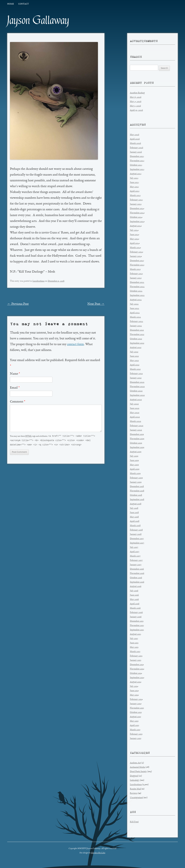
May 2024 (135, 239)
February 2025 (136, 200)
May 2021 (134, 361)
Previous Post (18, 304)
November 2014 (137, 669)
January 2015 (136, 660)
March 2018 (135, 526)
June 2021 (134, 356)
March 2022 (135, 317)
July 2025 (134, 178)
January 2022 (136, 326)
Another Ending (137, 93)
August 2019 (136, 452)
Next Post (96, 304)
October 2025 (136, 165)
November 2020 (137, 387)
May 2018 (134, 517)
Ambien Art (135, 763)
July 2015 (134, 639)
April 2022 (135, 313)
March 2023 (135, 269)
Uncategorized (136, 798)
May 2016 (134, 600)
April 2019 (135, 469)
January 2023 (136, 278)
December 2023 (137, 261)
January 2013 (136, 739)
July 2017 (134, 547)
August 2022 (136, 300)
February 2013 (136, 734)
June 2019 (134, 461)
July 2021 (134, 352)
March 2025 (135, 196)
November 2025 (137, 161)
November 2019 (137, 439)
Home (10, 4)
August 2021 (136, 348)
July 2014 (134, 686)
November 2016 (137, 573)
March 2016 (135, 608)
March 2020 (135, 421)
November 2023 (137, 265)
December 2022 (137, 282)
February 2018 (136, 530)
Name (15, 374)
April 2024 (135, 243)
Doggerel (134, 776)
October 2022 (136, 291)
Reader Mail (135, 789)
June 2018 (134, 513)
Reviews (134, 793)
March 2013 (135, 730)
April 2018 (135, 521)
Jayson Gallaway (38, 20)
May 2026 (135, 135)
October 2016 (136, 578)
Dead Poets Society (138, 772)
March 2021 (135, 369)
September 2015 (137, 630)
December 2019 (137, 434)
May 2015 (134, 647)
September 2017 (137, 543)
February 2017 (136, 560)
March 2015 (135, 652)
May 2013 (134, 721)
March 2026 (135, 143)
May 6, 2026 (136, 97)
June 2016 (134, 595)
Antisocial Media (137, 767)
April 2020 (135, 417)
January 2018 (136, 534)
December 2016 (137, 569)
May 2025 (134, 187)
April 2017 (135, 552)
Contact (23, 4)
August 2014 (136, 682)
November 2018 (137, 491)
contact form (75, 344)
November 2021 (137, 335)
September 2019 (137, 447)
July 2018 (134, 508)
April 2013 (135, 725)
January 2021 (136, 378)
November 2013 (137, 708)
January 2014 (136, 704)
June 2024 (135, 235)
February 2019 (136, 478)
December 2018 (137, 487)
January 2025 (136, 204)
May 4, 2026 (136, 102)
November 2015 (137, 626)
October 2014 (136, 673)
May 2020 (135, 413)
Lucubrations (38, 281)
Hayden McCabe (98, 853)
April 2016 (135, 604)
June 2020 (135, 408)
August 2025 (136, 174)
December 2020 (137, 382)
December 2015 (137, 621)
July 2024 (134, 230)
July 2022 (134, 304)
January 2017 (136, 565)
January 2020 (136, 430)
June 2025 (134, 183)
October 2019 (136, 443)
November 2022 (137, 287)
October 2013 (136, 712)
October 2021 (136, 339)
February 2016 (136, 613)
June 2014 (134, 691)
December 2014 (137, 665)
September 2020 (137, 395)
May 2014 (134, 695)
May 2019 (134, 465)
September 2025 (137, 169)
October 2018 (136, 495)
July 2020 (134, 404)
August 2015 (135, 634)
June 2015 (134, 643)
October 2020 (136, 391)
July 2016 (134, 591)
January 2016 (136, 617)
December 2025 (137, 156)
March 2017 (135, 556)
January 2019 (136, 482)
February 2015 (136, 656)
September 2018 (137, 500)
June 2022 (135, 308)
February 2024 (136, 252)
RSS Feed (134, 822)
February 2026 (136, 148)
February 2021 (136, 374)
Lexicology (135, 780)
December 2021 (137, 330)
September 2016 (137, 582)
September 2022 (137, 295)
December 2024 (137, 209)
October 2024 (136, 217)
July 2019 (134, 456)
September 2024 (137, 222)
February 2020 (137, 426)
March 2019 (135, 474)
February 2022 (136, 322)
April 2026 (135, 139)
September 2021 (137, 343)
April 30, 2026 (136, 110)
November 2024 (137, 213)
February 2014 (136, 699)
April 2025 (135, 191)
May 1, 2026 (135, 106)
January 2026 (136, 152)
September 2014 (137, 678)
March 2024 (135, 248)
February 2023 (136, 274)
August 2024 (136, 226)
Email (15, 388)
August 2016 (136, 586)
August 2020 (136, 400)
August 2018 (136, 504)
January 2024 (136, 256)
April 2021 (135, 365)
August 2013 (135, 717)
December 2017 (137, 539)
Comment (18, 402)
